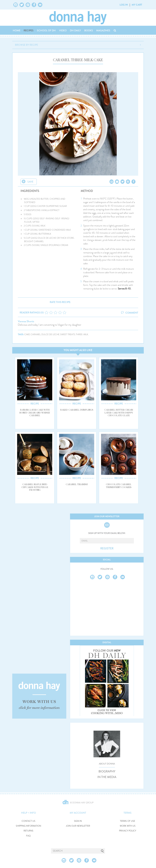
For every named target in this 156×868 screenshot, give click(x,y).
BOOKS (89, 30)
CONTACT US (28, 821)
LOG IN (124, 5)
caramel (36, 335)
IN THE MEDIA (107, 777)
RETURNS (28, 831)
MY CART (137, 5)
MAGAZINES (103, 30)
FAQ (28, 836)
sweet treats (68, 335)
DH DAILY (75, 30)
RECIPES (29, 30)
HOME (17, 30)
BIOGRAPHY (107, 772)
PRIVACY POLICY (128, 831)
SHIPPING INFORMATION (28, 826)
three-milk (82, 335)
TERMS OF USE (128, 821)
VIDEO (63, 30)
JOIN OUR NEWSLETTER (78, 826)
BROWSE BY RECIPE (26, 45)
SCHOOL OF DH (46, 30)
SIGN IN (78, 821)
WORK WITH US (128, 826)
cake (27, 335)
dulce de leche (50, 335)
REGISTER (107, 548)
